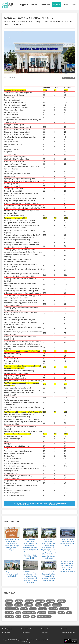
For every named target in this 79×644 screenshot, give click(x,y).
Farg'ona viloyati (68, 78)
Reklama (66, 5)
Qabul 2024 (45, 629)
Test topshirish (26, 629)
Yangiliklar (57, 5)
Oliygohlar (24, 5)
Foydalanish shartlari (68, 633)
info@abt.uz (7, 629)
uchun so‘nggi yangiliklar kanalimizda (39, 503)
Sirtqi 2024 (34, 5)
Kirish (74, 5)
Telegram (6, 633)
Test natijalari (26, 633)
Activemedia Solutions (35, 640)
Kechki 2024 (46, 5)
